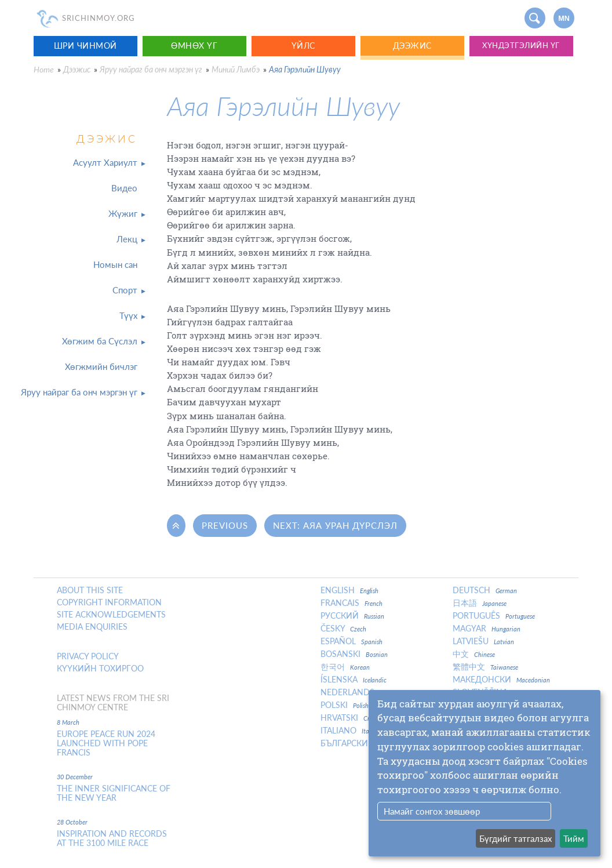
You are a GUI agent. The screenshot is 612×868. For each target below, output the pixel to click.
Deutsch (485, 590)
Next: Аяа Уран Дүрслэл (335, 525)
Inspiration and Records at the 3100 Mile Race (112, 838)
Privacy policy (88, 656)
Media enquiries (92, 627)
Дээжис (412, 46)
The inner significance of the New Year (114, 793)
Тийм (574, 838)
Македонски (501, 680)
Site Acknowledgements (111, 615)
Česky (343, 629)
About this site (90, 590)
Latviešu (483, 641)
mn (564, 19)
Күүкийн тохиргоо (100, 669)
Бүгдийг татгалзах (516, 838)
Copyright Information (109, 602)
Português (494, 616)
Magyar (487, 629)
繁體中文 (485, 667)
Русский (352, 616)
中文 (474, 654)
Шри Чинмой (85, 46)
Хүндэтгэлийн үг (521, 46)
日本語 (480, 603)
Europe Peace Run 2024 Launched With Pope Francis (106, 743)
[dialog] (485, 773)
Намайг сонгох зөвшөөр (432, 811)
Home (44, 69)
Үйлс (303, 46)
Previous (225, 525)
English (349, 590)
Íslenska (354, 680)
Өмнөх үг (194, 46)
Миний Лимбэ (236, 69)
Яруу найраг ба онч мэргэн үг (151, 69)
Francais (351, 603)
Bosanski (354, 654)
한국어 (345, 667)
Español (351, 641)
